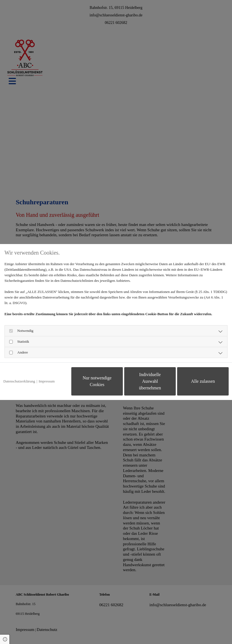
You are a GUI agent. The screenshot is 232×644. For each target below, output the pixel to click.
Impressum (47, 381)
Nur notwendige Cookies (97, 381)
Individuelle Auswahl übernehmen (150, 381)
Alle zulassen (203, 381)
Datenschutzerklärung (19, 381)
